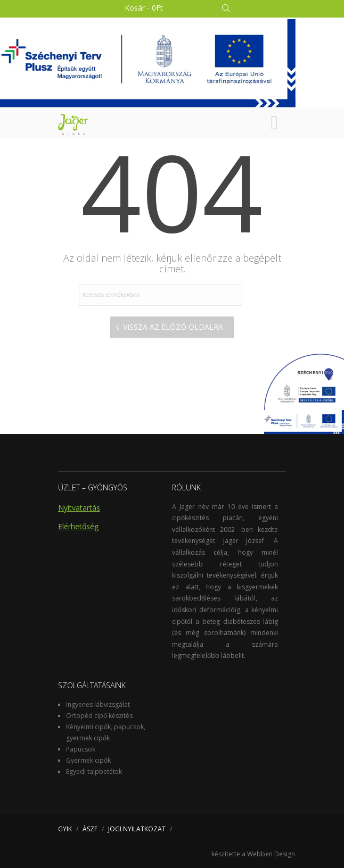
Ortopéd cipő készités (99, 716)
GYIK (65, 829)
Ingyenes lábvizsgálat (98, 704)
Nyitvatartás (79, 508)
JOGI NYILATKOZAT (137, 829)
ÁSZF (90, 829)
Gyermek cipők (88, 760)
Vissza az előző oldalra (173, 327)
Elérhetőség (78, 526)
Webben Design (271, 854)
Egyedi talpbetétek (94, 771)
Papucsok (81, 749)
